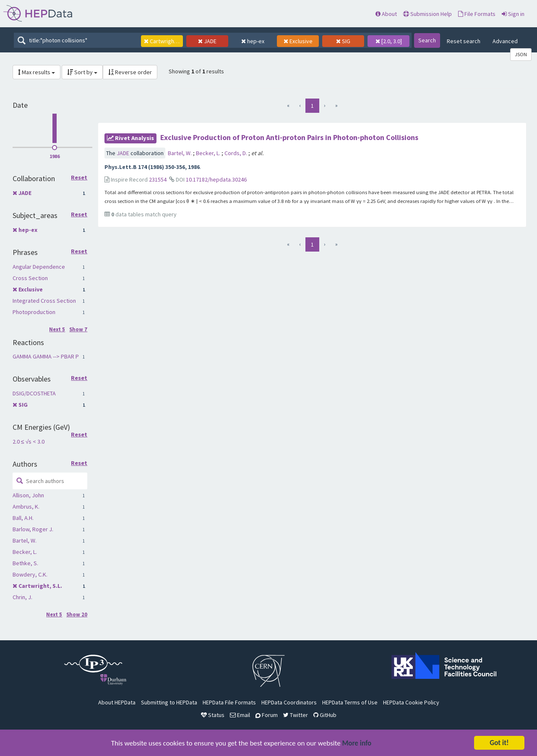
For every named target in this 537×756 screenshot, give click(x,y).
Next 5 (57, 329)
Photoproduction (34, 312)
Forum (267, 715)
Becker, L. (25, 552)
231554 (158, 179)
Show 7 (78, 329)
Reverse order (130, 72)
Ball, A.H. (23, 518)
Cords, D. (236, 153)
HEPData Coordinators (289, 702)
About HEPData (117, 702)
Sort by (82, 72)
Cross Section (30, 278)
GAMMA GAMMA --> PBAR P (46, 356)
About (386, 14)
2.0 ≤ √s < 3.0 (29, 442)
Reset (79, 178)
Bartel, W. (25, 540)
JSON (521, 54)
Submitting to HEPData (169, 702)
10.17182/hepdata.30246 (216, 179)
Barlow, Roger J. (33, 529)
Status (213, 715)
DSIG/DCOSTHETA (34, 393)
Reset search (464, 41)
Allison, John (28, 495)
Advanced (505, 41)
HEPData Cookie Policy (411, 702)
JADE (25, 193)
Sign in (513, 14)
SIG (23, 405)
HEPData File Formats (229, 702)
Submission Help (428, 14)
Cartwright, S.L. (40, 586)
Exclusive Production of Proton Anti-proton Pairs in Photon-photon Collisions (289, 137)
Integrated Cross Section (44, 301)
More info (357, 744)
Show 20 (77, 614)
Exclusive (31, 289)
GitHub (325, 715)
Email (240, 715)
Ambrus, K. (26, 507)
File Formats (477, 14)
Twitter (296, 715)
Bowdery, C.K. (30, 574)
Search (427, 40)
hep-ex (28, 230)
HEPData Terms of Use (350, 702)
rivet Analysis (130, 138)
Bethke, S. (25, 563)
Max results (36, 72)
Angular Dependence (39, 267)
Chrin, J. (22, 597)
